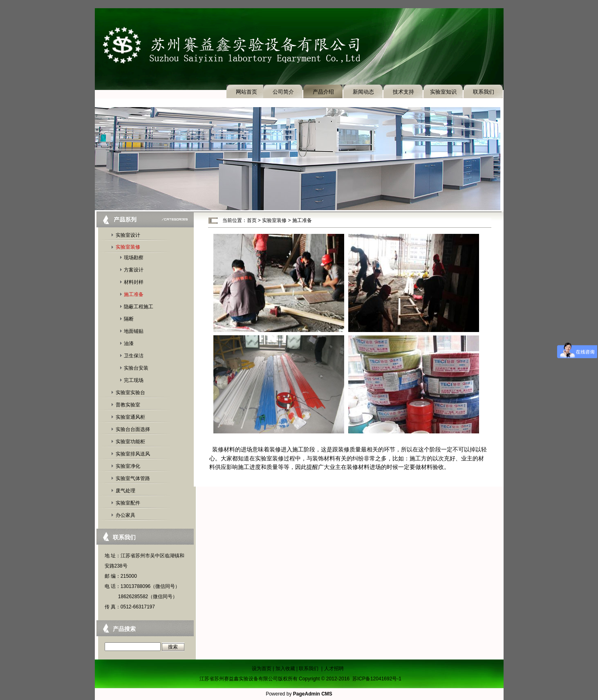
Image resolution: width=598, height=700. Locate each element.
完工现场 (134, 380)
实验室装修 (128, 247)
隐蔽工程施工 (139, 307)
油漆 (129, 343)
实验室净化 (128, 466)
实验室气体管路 (133, 478)
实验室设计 (128, 235)
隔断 (129, 319)
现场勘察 (134, 258)
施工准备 (134, 294)
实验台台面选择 (133, 429)
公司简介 (283, 92)
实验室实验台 (130, 393)
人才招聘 (334, 669)
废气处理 (125, 491)
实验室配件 (128, 503)
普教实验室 (128, 405)
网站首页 (246, 92)
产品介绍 (323, 92)
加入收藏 (285, 669)
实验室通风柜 (130, 417)
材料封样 (134, 282)
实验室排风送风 (133, 454)
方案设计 (134, 270)
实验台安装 (136, 368)
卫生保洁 (134, 356)
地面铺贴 (134, 331)
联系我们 (484, 92)
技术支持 (403, 92)
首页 (252, 220)
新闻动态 (363, 92)
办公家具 (125, 515)
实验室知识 (443, 92)
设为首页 (262, 669)
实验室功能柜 (130, 442)
